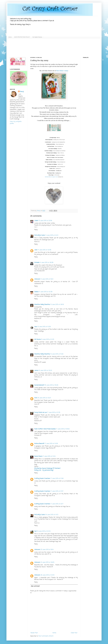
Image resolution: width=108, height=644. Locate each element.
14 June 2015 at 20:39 (46, 292)
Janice (36, 371)
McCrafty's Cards (40, 235)
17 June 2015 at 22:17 (57, 504)
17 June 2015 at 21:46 (57, 479)
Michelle (37, 263)
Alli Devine (37, 339)
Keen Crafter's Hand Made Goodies (45, 429)
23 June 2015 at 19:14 (47, 550)
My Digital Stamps (37, 37)
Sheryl (22, 92)
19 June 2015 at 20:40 (44, 531)
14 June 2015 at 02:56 (44, 250)
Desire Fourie (38, 456)
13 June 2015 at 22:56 (45, 221)
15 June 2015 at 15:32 (57, 354)
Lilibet (36, 221)
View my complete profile (16, 122)
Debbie (36, 292)
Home (10, 37)
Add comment (35, 586)
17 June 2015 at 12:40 (49, 456)
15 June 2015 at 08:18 (57, 305)
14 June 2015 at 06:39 (47, 263)
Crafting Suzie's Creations (42, 479)
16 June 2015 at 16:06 (52, 385)
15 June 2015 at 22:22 (45, 371)
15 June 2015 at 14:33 (48, 339)
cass (36, 327)
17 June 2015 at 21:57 (57, 491)
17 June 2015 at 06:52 (63, 429)
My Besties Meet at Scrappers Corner (51, 177)
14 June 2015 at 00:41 (52, 235)
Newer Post (34, 633)
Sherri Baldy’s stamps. (62, 71)
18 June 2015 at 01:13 (52, 515)
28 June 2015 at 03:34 (47, 575)
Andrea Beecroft (39, 444)
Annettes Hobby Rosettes (42, 305)
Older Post (74, 633)
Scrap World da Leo (40, 413)
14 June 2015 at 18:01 (47, 279)
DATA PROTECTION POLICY (22, 37)
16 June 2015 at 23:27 (44, 398)
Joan (36, 250)
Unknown (37, 279)
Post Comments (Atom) (46, 636)
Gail (35, 531)
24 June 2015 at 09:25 (47, 562)
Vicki (36, 398)
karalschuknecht (39, 385)
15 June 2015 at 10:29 (44, 327)
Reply (36, 230)
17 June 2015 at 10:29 (51, 444)
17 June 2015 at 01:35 (54, 413)
